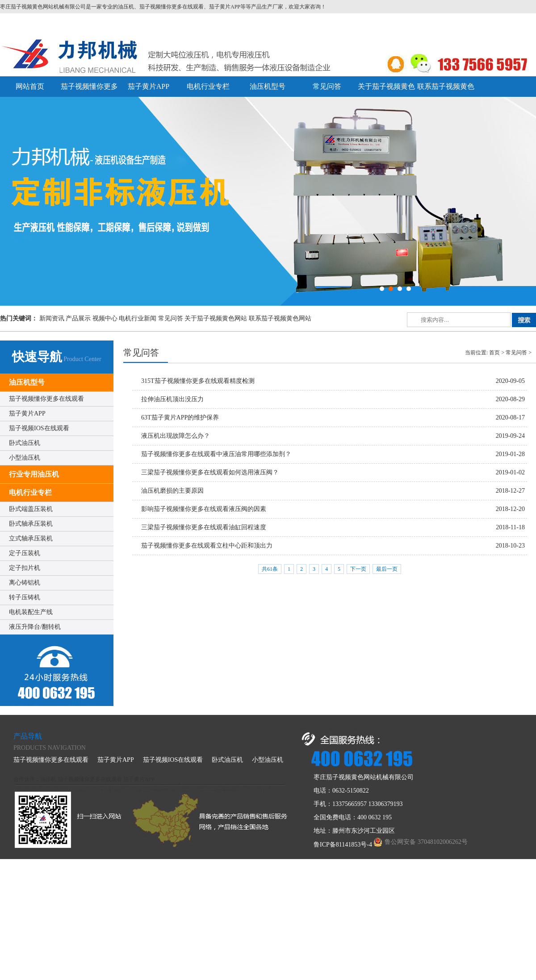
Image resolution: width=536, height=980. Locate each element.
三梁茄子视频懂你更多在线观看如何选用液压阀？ (210, 472)
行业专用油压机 (34, 474)
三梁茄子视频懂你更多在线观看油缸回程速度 (204, 527)
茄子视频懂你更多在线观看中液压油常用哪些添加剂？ (216, 454)
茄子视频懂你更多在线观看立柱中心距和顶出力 (207, 546)
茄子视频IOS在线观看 (39, 428)
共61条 (270, 569)
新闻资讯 (52, 318)
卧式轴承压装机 (31, 524)
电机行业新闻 (138, 318)
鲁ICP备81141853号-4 (343, 845)
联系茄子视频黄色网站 (280, 318)
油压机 (48, 779)
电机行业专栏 (208, 86)
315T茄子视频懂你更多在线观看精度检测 (198, 381)
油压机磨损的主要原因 (172, 491)
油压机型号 (268, 86)
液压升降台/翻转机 (35, 627)
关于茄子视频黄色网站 (216, 318)
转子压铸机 (25, 597)
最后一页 (387, 569)
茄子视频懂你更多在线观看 (46, 399)
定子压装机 (25, 553)
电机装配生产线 (31, 612)
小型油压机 (25, 458)
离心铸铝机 (25, 583)
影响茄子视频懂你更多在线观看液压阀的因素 (204, 509)
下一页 (358, 569)
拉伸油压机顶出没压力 (172, 399)
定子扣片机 (25, 568)
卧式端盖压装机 (31, 509)
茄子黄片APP (149, 86)
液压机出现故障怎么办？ (176, 436)
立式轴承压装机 (31, 538)
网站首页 (30, 86)
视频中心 (105, 318)
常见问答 (327, 86)
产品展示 (78, 318)
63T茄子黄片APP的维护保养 (180, 417)
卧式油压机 (25, 443)
